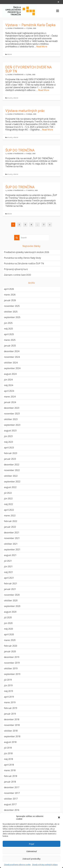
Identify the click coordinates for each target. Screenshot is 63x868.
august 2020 (10, 612)
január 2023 (10, 459)
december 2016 (12, 810)
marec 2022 (10, 516)
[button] (59, 817)
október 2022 (11, 476)
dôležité (9, 54)
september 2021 (12, 549)
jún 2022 (8, 499)
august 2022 (10, 487)
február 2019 (11, 708)
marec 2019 (10, 702)
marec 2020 (10, 640)
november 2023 (12, 414)
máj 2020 (8, 629)
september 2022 (12, 482)
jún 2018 (8, 753)
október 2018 (11, 731)
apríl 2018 (9, 765)
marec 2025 (10, 340)
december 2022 (12, 465)
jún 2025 (8, 323)
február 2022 (11, 521)
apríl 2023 (9, 448)
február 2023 (11, 453)
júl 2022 (8, 493)
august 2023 (10, 431)
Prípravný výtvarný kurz (16, 269)
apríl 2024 (9, 391)
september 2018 (12, 736)
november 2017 (12, 793)
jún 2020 (8, 623)
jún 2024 (8, 380)
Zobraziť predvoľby (31, 859)
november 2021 (12, 538)
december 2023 (12, 408)
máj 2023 (8, 442)
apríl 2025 (9, 334)
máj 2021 (8, 572)
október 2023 (11, 419)
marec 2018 (10, 770)
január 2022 (10, 527)
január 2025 (10, 346)
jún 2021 (8, 566)
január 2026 (10, 300)
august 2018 (10, 742)
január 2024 (10, 402)
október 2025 (11, 312)
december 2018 (12, 719)
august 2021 (10, 555)
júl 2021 (8, 561)
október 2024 (11, 363)
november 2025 (12, 306)
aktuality (10, 98)
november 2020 (12, 595)
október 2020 (11, 600)
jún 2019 (8, 685)
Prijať (32, 844)
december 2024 (12, 351)
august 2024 (10, 374)
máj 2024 (8, 385)
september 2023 (12, 425)
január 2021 (10, 589)
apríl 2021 (9, 578)
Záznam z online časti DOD (18, 275)
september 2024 (12, 368)
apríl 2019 (9, 697)
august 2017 (10, 804)
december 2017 (12, 787)
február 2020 (11, 646)
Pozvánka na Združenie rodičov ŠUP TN (24, 263)
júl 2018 (8, 748)
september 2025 (12, 317)
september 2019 (12, 674)
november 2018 (12, 725)
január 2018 (10, 782)
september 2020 (12, 606)
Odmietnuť (32, 851)
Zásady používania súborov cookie (17, 865)
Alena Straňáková (15, 28)
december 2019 (12, 657)
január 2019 (10, 714)
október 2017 (11, 799)
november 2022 (12, 470)
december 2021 (12, 533)
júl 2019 (8, 680)
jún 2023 (8, 436)
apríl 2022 (9, 510)
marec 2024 (10, 397)
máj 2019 (8, 691)
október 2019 (11, 668)
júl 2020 (8, 617)
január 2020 (10, 651)
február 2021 (11, 583)
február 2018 (11, 776)
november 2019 (12, 663)
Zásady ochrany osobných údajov (45, 865)
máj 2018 (8, 759)
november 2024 (12, 357)
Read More (42, 47)
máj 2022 (8, 504)
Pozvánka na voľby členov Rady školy (22, 258)
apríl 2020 (9, 634)
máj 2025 (8, 329)
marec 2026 (10, 295)
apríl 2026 (9, 289)
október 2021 (11, 544)
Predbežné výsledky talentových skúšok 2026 (27, 252)
